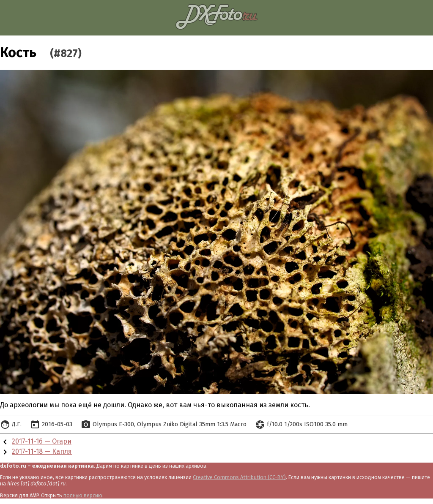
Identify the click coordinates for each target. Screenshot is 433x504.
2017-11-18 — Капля (42, 451)
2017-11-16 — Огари (42, 441)
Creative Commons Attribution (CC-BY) (239, 477)
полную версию (83, 495)
